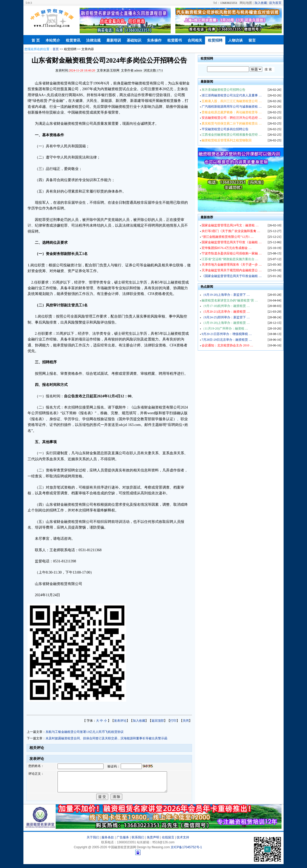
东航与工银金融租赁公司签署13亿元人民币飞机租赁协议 (85, 732)
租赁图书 (175, 40)
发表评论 (120, 721)
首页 (56, 49)
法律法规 (93, 40)
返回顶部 (158, 721)
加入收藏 (261, 3)
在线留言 (168, 841)
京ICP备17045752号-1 (186, 851)
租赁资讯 (73, 40)
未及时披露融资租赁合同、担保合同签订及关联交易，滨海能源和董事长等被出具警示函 (106, 738)
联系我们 (138, 841)
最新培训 (114, 40)
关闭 (186, 721)
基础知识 (134, 40)
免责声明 (153, 841)
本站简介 (53, 40)
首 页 (36, 40)
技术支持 (183, 841)
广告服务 (123, 841)
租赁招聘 (215, 40)
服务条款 (108, 841)
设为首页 (275, 3)
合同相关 (195, 40)
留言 (252, 40)
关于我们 (93, 841)
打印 (173, 721)
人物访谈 (235, 40)
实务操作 (154, 40)
